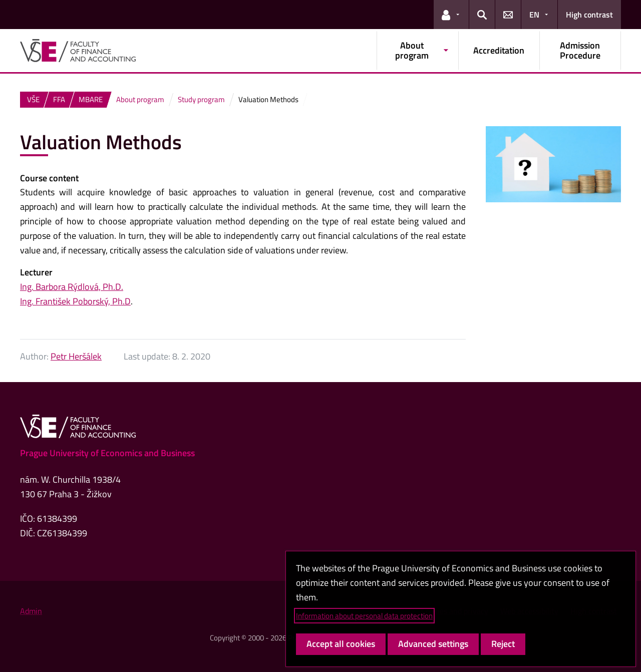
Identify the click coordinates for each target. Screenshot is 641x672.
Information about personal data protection (364, 616)
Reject (503, 644)
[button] (451, 15)
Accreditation (499, 50)
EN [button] (534, 15)
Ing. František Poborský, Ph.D (75, 301)
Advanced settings (433, 644)
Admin (31, 611)
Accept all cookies (341, 644)
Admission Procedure (580, 50)
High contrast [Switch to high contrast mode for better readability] (589, 15)
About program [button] (412, 50)
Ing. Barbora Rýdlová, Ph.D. (72, 287)
